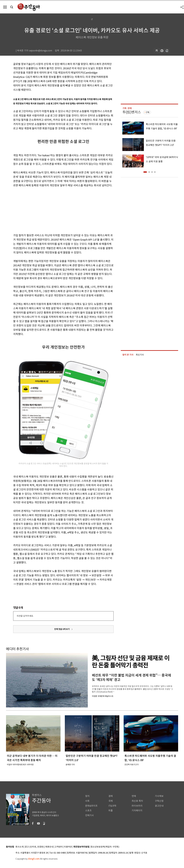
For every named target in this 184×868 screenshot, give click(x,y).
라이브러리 (137, 806)
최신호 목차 (137, 801)
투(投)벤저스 (132, 112)
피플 (111, 811)
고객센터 (59, 847)
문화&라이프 (91, 806)
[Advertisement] (56, 210)
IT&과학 (112, 806)
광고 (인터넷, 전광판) (34, 847)
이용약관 (68, 847)
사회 (87, 801)
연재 (134, 796)
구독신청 (159, 801)
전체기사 (89, 815)
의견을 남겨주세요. (25, 616)
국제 (111, 801)
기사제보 (159, 796)
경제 (111, 796)
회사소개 (20, 847)
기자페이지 (137, 811)
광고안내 (159, 806)
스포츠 (88, 811)
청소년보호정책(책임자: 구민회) (105, 847)
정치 (87, 796)
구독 (148, 112)
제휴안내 (49, 847)
